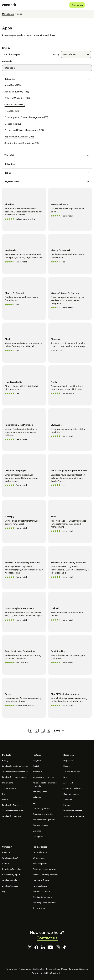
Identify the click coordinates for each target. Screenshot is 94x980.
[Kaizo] (70, 522)
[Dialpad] (70, 612)
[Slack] (24, 343)
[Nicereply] (24, 522)
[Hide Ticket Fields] (24, 385)
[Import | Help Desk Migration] (24, 430)
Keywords (7, 61)
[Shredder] (24, 209)
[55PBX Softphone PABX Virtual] (24, 612)
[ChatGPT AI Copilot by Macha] (70, 698)
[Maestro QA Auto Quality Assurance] (24, 568)
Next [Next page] (59, 731)
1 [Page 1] (31, 731)
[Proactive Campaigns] (24, 476)
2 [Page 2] (37, 731)
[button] (45, 79)
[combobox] (76, 54)
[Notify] (70, 385)
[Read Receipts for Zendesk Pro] (24, 655)
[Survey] (24, 698)
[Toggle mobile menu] (90, 5)
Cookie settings (53, 969)
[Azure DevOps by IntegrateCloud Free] (70, 476)
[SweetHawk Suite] (70, 209)
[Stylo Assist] (70, 430)
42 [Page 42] (49, 731)
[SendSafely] (24, 254)
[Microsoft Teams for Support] (70, 298)
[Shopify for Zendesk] (70, 254)
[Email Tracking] (70, 655)
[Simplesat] (70, 343)
